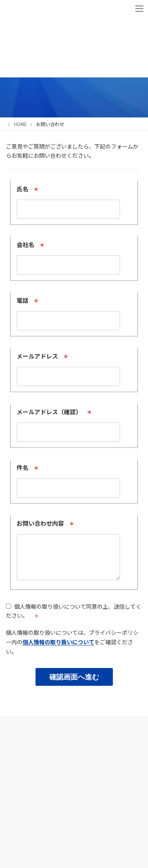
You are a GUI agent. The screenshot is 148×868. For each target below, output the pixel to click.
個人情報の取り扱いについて (58, 648)
